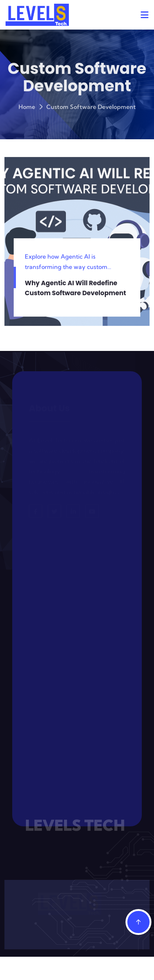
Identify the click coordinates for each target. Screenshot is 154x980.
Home (27, 108)
